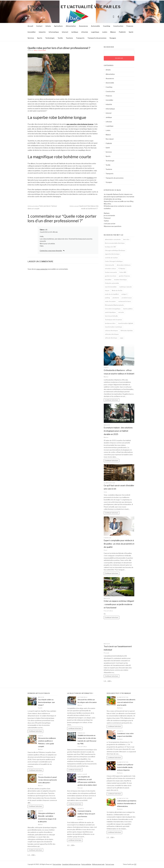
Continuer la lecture (111, 400)
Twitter (106, 221)
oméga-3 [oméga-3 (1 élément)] (124, 294)
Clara (42, 230)
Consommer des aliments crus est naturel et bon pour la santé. (126, 702)
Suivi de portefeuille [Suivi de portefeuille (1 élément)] (111, 316)
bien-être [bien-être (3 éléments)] (126, 239)
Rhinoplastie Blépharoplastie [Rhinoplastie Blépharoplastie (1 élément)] (114, 305)
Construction (118, 26)
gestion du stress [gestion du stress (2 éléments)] (111, 276)
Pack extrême (57, 864)
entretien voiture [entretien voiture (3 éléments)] (110, 269)
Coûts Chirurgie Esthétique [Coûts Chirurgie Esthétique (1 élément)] (114, 261)
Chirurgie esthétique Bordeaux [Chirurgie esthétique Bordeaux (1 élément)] (115, 250)
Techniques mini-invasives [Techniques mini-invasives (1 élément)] (113, 320)
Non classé (110, 139)
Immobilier (32, 32)
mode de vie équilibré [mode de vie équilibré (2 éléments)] (112, 294)
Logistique (95, 32)
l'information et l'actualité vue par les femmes (74, 8)
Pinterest (107, 218)
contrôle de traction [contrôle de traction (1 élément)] (111, 258)
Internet (65, 32)
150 (33, 855)
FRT (135, 864)
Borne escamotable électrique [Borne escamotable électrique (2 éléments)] (115, 243)
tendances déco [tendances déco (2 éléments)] (110, 323)
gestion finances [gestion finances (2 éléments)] (124, 276)
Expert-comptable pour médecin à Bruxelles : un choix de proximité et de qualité (119, 544)
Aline (35, 50)
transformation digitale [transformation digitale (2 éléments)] (126, 323)
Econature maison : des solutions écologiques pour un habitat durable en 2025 (118, 431)
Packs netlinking (86, 864)
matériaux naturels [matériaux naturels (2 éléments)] (126, 287)
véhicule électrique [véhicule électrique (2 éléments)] (111, 338)
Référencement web (98, 864)
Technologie (50, 38)
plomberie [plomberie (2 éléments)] (116, 298)
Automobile (95, 26)
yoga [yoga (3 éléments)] (122, 338)
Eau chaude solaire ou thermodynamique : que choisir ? (46, 702)
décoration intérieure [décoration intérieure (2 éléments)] (124, 265)
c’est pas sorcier (110, 224)
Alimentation (71, 26)
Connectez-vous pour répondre (51, 251)
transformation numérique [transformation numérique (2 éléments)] (113, 327)
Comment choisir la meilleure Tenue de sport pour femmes (86, 814)
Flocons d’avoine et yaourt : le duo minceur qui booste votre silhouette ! (47, 780)
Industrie (42, 32)
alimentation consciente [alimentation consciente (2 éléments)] (113, 239)
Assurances (83, 26)
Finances (130, 26)
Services (31, 38)
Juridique (75, 32)
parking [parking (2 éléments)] (107, 298)
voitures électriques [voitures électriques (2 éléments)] (111, 331)
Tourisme (69, 38)
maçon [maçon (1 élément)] (107, 290)
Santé (131, 32)
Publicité (122, 32)
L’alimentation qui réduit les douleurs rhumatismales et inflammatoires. (127, 804)
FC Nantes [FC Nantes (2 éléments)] (122, 269)
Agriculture (58, 26)
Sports (40, 38)
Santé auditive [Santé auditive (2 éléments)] (128, 309)
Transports (80, 38)
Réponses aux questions (113, 226)
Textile (60, 38)
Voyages (113, 38)
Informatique (54, 32)
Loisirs (105, 32)
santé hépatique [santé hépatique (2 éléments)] (110, 312)
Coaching (107, 26)
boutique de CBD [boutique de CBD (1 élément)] (110, 247)
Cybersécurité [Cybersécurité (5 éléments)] (110, 265)
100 (109, 681)
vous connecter (42, 269)
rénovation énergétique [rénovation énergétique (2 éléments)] (113, 309)
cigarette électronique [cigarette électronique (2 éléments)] (112, 254)
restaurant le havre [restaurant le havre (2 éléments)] (125, 301)
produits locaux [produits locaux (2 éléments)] (127, 298)
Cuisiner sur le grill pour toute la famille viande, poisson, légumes (125, 767)
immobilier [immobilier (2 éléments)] (108, 280)
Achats (48, 26)
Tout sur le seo (110, 864)
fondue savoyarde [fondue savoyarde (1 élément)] (111, 272)
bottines (90, 178)
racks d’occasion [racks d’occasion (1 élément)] (110, 301)
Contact (39, 26)
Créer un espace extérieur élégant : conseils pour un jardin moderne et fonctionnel (119, 604)
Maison (113, 32)
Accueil (30, 26)
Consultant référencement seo (71, 864)
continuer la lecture (75, 728)
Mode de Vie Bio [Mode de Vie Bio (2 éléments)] (117, 290)
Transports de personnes (97, 38)
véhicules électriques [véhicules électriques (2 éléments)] (112, 334)
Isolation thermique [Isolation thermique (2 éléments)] (120, 280)
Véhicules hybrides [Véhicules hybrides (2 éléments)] (127, 331)
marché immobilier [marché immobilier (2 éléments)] (111, 287)
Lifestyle (85, 32)
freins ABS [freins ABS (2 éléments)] (123, 272)
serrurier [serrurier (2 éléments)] (121, 312)
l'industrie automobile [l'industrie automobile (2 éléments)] (112, 283)
